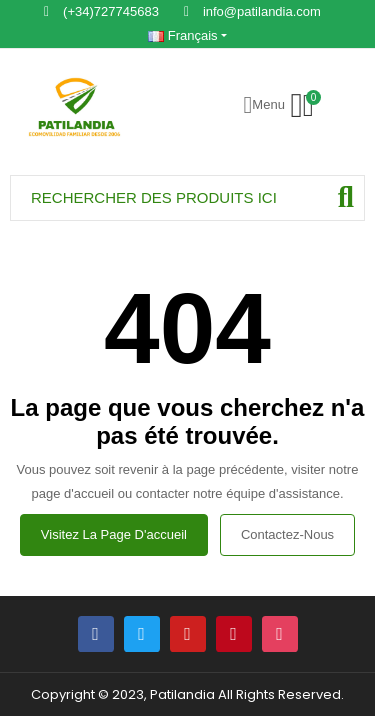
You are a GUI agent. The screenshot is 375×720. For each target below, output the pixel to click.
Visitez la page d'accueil (114, 534)
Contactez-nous (287, 534)
